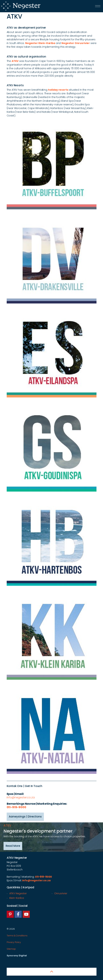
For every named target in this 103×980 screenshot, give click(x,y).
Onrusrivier (61, 893)
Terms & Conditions (17, 936)
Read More (13, 846)
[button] (52, 972)
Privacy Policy (14, 942)
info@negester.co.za (21, 797)
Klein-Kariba (17, 898)
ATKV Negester (18, 893)
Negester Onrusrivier (76, 43)
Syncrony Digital (17, 956)
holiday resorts (58, 90)
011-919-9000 (16, 807)
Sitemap (11, 949)
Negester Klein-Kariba (40, 43)
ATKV (15, 61)
